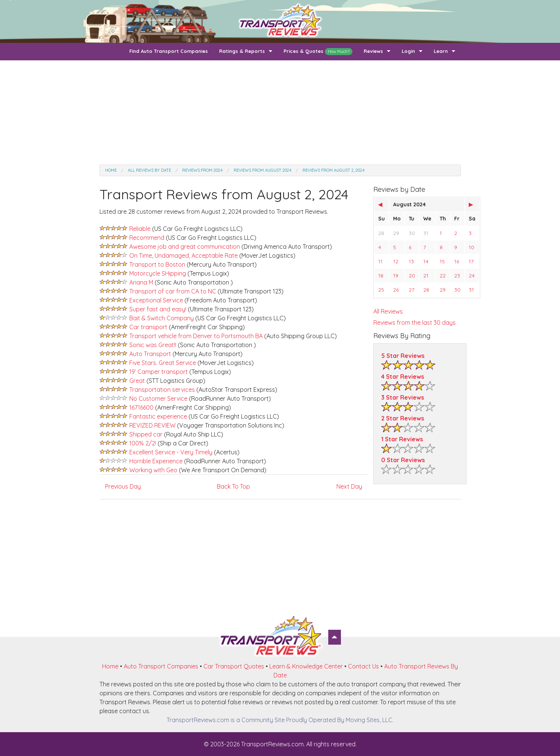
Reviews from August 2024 (262, 170)
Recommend (147, 238)
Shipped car (147, 434)
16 (457, 261)
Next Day (349, 486)
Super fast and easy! (158, 309)
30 (412, 233)
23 (457, 276)
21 (426, 276)
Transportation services (163, 390)
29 (396, 233)
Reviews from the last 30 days (415, 323)
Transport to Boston (157, 264)
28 (381, 233)
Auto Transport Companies (161, 666)
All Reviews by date (149, 170)
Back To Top (233, 486)
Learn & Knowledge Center (306, 666)
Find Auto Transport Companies (169, 51)
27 (412, 290)
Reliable (140, 229)
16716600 (141, 407)
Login (408, 51)
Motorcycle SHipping (158, 273)
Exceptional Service (156, 300)
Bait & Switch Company (162, 318)
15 (442, 261)
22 (443, 276)
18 (381, 276)
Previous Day (123, 486)
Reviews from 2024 (202, 170)
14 (426, 261)
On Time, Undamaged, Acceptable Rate (183, 255)
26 (396, 290)
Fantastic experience (159, 416)
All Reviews (388, 311)
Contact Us (363, 666)
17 (471, 261)
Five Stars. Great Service (163, 363)
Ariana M (141, 282)
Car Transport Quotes (234, 666)
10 (472, 247)
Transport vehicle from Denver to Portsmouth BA (197, 336)
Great (138, 381)
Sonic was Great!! (153, 345)
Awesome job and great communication (185, 247)
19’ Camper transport (159, 372)
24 (472, 276)
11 (380, 261)
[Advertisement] (280, 112)
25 (381, 290)
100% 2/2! (143, 443)
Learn (441, 51)
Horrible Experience (156, 461)
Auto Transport (150, 354)
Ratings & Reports (242, 51)
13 (411, 261)
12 (396, 261)
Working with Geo (153, 470)
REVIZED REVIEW (152, 425)
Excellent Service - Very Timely (171, 452)
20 (412, 276)
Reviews (373, 51)
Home (111, 170)
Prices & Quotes (318, 52)
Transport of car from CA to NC (173, 291)
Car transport (148, 327)
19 (396, 276)
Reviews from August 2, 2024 (333, 170)
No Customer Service (158, 398)
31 (426, 233)
